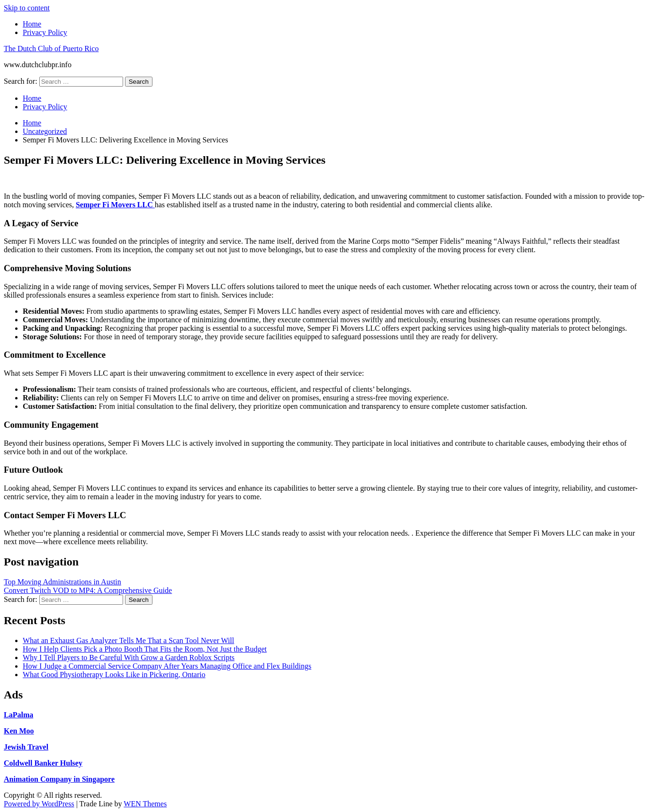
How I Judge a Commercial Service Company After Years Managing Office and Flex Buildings (167, 666)
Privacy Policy (45, 32)
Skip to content (27, 8)
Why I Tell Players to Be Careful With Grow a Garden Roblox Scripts (129, 658)
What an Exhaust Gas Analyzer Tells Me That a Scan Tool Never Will (128, 640)
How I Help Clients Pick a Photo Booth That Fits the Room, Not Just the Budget (145, 649)
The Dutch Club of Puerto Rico (51, 49)
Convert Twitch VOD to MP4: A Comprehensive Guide (88, 590)
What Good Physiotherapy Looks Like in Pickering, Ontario (114, 675)
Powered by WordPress (39, 804)
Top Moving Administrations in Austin (63, 582)
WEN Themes (145, 804)
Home (32, 24)
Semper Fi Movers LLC (115, 205)
